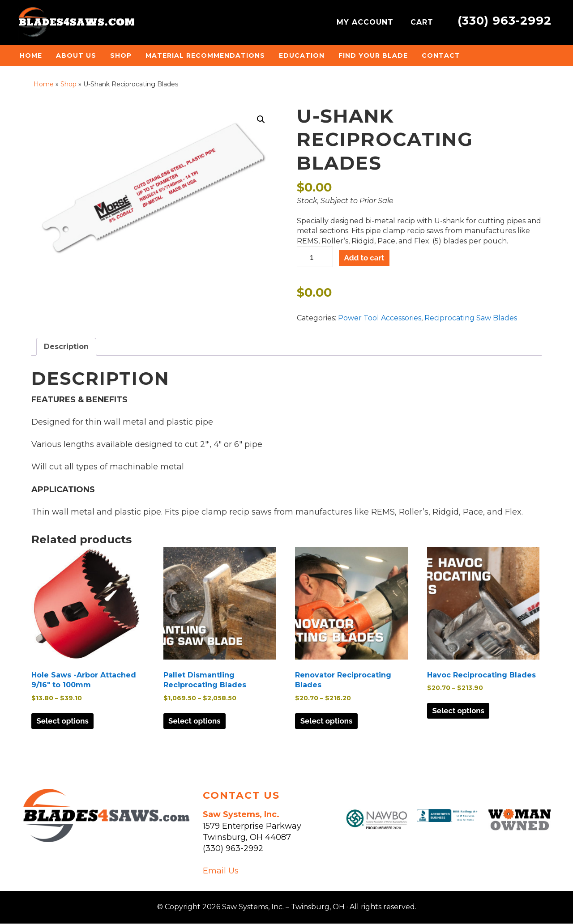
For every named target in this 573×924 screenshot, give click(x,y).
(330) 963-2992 (505, 20)
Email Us (221, 871)
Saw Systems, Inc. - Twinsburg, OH (76, 25)
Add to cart (367, 258)
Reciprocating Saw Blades (471, 318)
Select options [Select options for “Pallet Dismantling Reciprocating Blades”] (198, 722)
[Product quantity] (315, 257)
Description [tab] (66, 347)
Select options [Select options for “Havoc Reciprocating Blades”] (462, 711)
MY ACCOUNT (366, 22)
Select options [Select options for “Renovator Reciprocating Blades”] (329, 722)
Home (44, 84)
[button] (261, 119)
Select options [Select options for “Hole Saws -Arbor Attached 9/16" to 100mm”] (66, 722)
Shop (68, 84)
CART (423, 22)
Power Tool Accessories (380, 318)
